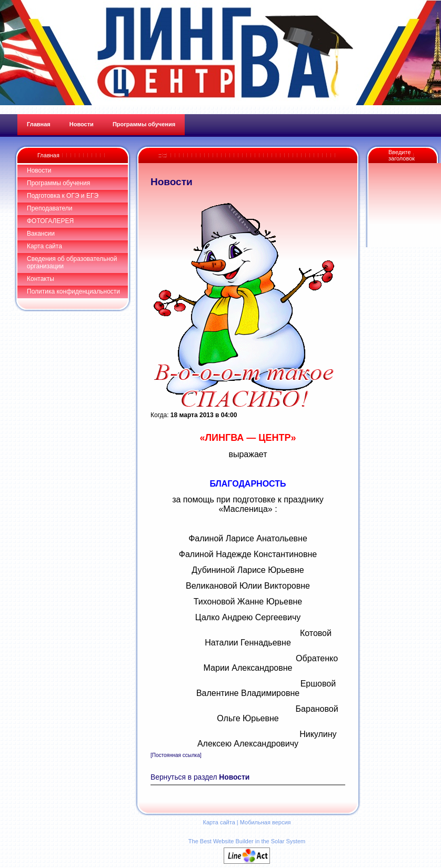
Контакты (41, 279)
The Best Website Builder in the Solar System (247, 841)
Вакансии (41, 234)
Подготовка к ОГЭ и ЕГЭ (63, 196)
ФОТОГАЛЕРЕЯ (50, 221)
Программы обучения (58, 183)
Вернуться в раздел (200, 777)
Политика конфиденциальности (73, 291)
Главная (48, 155)
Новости (39, 170)
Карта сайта (44, 246)
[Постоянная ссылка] (176, 755)
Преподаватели (50, 208)
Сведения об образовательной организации (72, 263)
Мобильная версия (265, 822)
